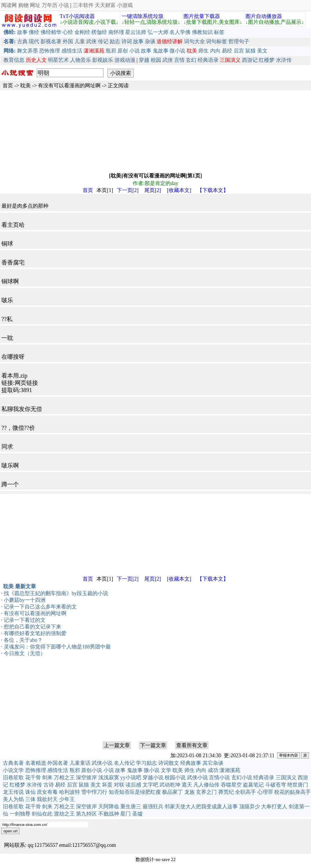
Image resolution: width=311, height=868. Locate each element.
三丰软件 (83, 5)
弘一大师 (158, 32)
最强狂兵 (153, 807)
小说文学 (13, 770)
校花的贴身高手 (292, 792)
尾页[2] (153, 190)
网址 (35, 5)
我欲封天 (47, 799)
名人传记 (124, 763)
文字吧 (150, 785)
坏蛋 (107, 785)
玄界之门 (206, 792)
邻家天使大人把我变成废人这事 (201, 807)
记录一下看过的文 (25, 620)
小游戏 (125, 5)
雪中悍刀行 (94, 792)
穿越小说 (153, 778)
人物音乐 (81, 60)
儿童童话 (80, 763)
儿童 (80, 41)
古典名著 (13, 763)
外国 (68, 41)
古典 (22, 41)
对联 (119, 785)
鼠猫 (250, 51)
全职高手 (245, 792)
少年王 (67, 799)
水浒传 (284, 60)
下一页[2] (128, 190)
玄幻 (191, 60)
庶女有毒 (47, 792)
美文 (262, 51)
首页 (8, 86)
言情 (179, 60)
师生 (203, 51)
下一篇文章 (153, 745)
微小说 (177, 51)
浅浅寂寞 (109, 778)
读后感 (133, 785)
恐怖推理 (50, 51)
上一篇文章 (117, 745)
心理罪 (265, 792)
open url (10, 831)
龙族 (190, 792)
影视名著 (51, 41)
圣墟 (137, 814)
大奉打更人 (274, 807)
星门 (126, 814)
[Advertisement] (155, 131)
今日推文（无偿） (25, 653)
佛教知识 (202, 32)
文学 (166, 770)
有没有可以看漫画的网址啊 (69, 86)
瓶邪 (111, 51)
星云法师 (136, 32)
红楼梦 (267, 60)
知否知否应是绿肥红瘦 (135, 792)
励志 (115, 41)
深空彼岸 (86, 778)
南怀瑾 (116, 32)
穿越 (144, 60)
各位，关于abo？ (23, 640)
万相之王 (64, 778)
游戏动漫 (125, 60)
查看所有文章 (192, 745)
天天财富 (105, 5)
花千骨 (33, 778)
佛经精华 (51, 32)
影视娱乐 (103, 60)
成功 (213, 770)
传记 (103, 41)
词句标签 (217, 41)
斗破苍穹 (276, 785)
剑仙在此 (42, 814)
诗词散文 (169, 763)
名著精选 (36, 763)
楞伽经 (99, 32)
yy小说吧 (131, 778)
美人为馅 (13, 799)
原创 (123, 51)
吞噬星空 (231, 785)
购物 (23, 5)
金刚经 (82, 32)
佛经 (34, 32)
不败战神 (109, 814)
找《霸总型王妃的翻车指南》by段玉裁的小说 (56, 593)
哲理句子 (239, 41)
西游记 (250, 60)
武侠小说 (102, 763)
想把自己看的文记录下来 (32, 627)
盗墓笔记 (253, 785)
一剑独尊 (20, 814)
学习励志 (146, 763)
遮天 (187, 785)
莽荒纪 (226, 792)
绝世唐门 (298, 785)
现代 (34, 41)
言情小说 (219, 778)
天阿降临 (109, 807)
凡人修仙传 (206, 785)
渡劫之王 (64, 814)
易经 (227, 51)
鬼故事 (161, 51)
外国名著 (58, 763)
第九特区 (86, 814)
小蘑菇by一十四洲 (25, 600)
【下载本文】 (213, 190)
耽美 (26, 86)
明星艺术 (58, 60)
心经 (68, 32)
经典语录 (208, 60)
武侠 (91, 41)
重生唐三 (131, 807)
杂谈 (150, 41)
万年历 (50, 5)
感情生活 (72, 51)
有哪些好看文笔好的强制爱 (35, 633)
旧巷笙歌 (13, 778)
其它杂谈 (213, 763)
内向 (215, 51)
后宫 (239, 51)
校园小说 (175, 778)
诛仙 (30, 792)
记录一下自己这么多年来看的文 (40, 607)
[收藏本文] (179, 190)
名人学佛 (180, 32)
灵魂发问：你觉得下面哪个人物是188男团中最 (57, 647)
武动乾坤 (170, 785)
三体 (30, 799)
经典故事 (191, 763)
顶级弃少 (250, 807)
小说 (64, 5)
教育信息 (14, 60)
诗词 (127, 41)
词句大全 (194, 41)
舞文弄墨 (28, 51)
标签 (219, 32)
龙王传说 (13, 792)
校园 (156, 60)
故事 (22, 32)
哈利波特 (70, 792)
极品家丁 (172, 792)
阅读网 (9, 5)
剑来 (47, 778)
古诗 (49, 785)
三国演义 (286, 778)
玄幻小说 (242, 778)
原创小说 (92, 770)
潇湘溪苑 (230, 770)
